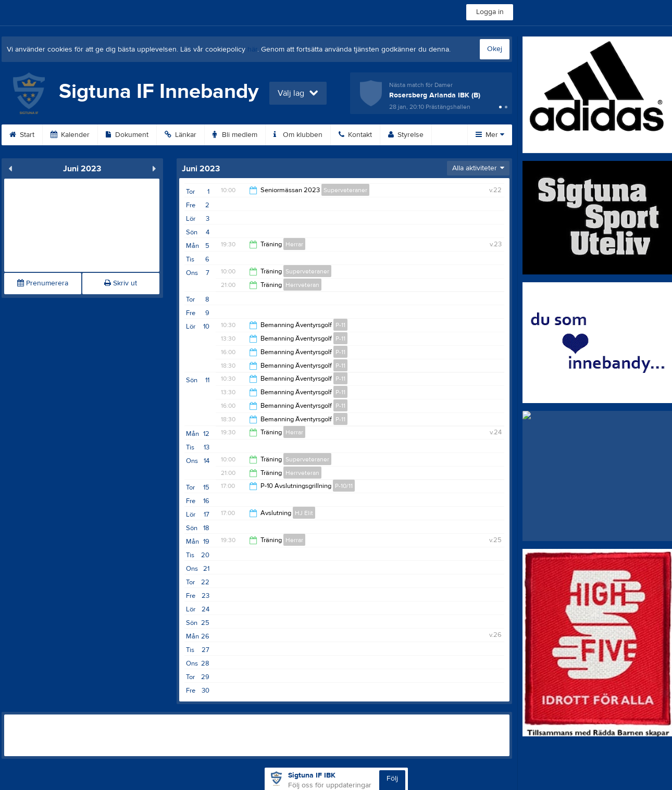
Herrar (294, 244)
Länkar (181, 135)
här (252, 49)
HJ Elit (304, 513)
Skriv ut (121, 283)
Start (22, 135)
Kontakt (355, 135)
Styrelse (406, 135)
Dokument (127, 135)
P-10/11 (344, 486)
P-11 (340, 325)
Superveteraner (345, 190)
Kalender (70, 135)
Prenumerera (43, 283)
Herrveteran (302, 285)
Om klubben (298, 135)
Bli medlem (235, 135)
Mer (490, 135)
